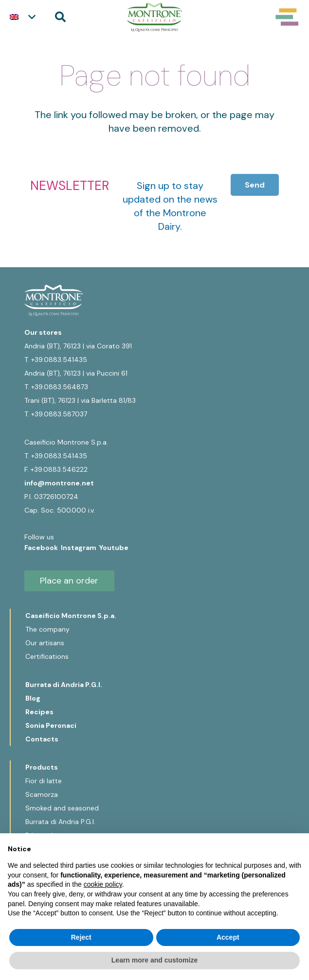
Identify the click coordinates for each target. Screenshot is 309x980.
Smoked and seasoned (62, 808)
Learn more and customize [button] (154, 960)
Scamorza (42, 794)
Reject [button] (81, 937)
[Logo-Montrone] (154, 17)
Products (42, 767)
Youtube (114, 548)
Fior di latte (44, 781)
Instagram (80, 548)
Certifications (47, 656)
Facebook (43, 548)
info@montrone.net (59, 483)
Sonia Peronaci (51, 725)
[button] (22, 17)
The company (47, 629)
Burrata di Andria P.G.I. (64, 685)
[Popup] (287, 17)
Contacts (42, 739)
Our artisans (45, 643)
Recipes (39, 712)
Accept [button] (228, 937)
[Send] (255, 185)
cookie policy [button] (103, 884)
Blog (33, 698)
